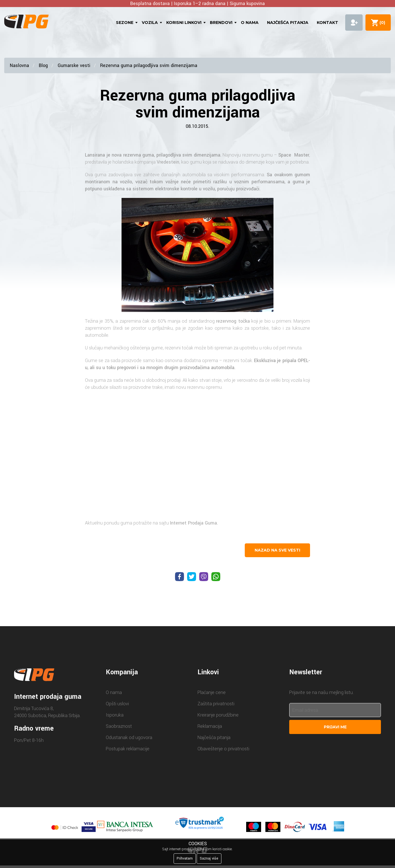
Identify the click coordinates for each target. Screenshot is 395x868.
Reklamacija (210, 726)
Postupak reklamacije (128, 749)
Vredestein (168, 162)
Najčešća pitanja (288, 23)
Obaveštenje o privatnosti (223, 749)
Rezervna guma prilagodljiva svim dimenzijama (149, 65)
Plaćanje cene (212, 692)
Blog (43, 65)
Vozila (150, 23)
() (381, 23)
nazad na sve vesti (277, 550)
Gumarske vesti (74, 65)
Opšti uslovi (117, 704)
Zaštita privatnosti (216, 704)
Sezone (125, 23)
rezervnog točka (233, 321)
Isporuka (115, 715)
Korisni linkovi (184, 23)
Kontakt (327, 23)
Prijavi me (335, 727)
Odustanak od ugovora (129, 738)
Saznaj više (209, 858)
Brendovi (221, 23)
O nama (250, 23)
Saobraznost (119, 726)
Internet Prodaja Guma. (194, 523)
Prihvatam (185, 858)
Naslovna (19, 65)
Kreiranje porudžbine (218, 715)
